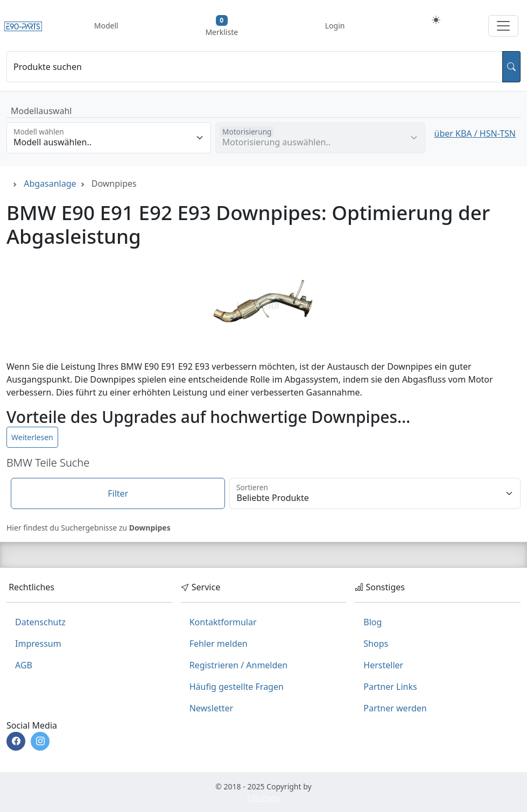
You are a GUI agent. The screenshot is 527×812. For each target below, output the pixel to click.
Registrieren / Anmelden (239, 665)
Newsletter (211, 708)
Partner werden (395, 708)
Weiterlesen (32, 437)
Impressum (38, 644)
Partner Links (390, 687)
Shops (376, 644)
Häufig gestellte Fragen (237, 687)
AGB (24, 665)
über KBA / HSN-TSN (475, 133)
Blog (373, 622)
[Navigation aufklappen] (503, 26)
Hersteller (383, 665)
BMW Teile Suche (48, 463)
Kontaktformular (223, 622)
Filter (118, 493)
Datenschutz (40, 622)
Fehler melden (219, 644)
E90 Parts (263, 798)
